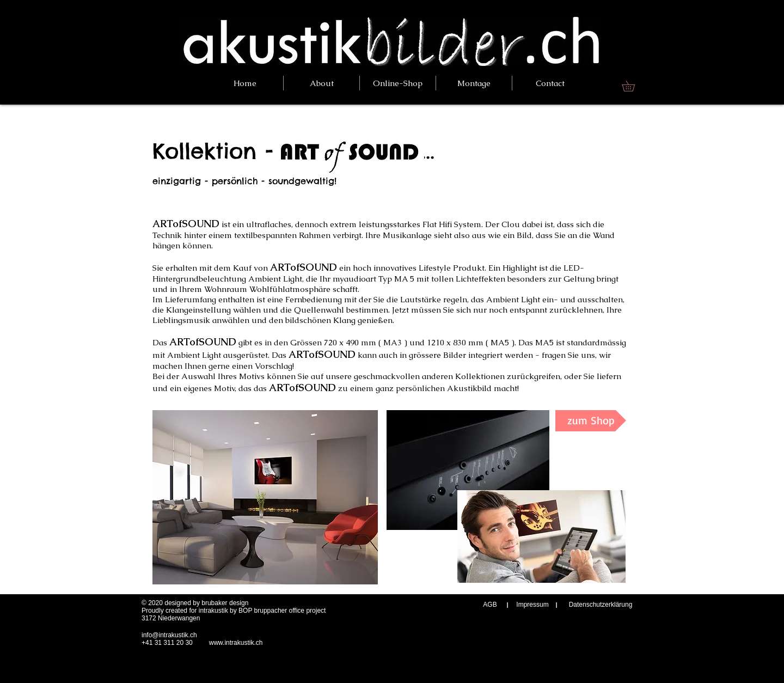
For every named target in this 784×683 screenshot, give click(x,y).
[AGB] (490, 605)
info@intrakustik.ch (169, 635)
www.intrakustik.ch (236, 643)
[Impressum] (532, 605)
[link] (633, 86)
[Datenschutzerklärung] (601, 605)
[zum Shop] (591, 421)
